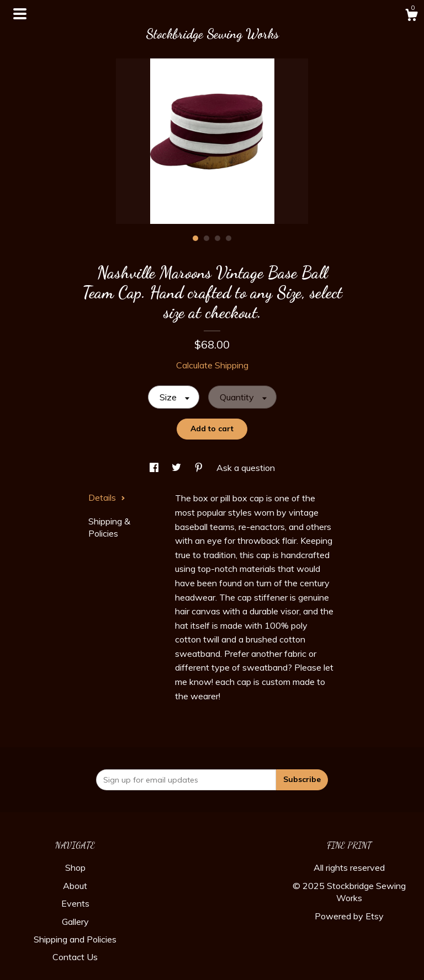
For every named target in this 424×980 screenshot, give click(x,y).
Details (107, 497)
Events (75, 903)
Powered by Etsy (349, 916)
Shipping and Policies (75, 939)
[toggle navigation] (20, 14)
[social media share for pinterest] (200, 468)
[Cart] (411, 17)
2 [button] (206, 238)
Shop (75, 867)
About (75, 886)
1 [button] (195, 238)
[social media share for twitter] (177, 468)
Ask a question (246, 468)
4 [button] (229, 238)
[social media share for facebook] (155, 468)
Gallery (75, 922)
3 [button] (218, 238)
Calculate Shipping (212, 365)
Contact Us (75, 957)
